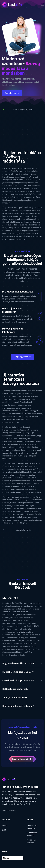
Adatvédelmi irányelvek (32, 827)
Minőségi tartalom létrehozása (12, 330)
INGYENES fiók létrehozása (18, 292)
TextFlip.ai (12, 811)
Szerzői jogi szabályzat (31, 841)
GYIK (4, 830)
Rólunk (5, 826)
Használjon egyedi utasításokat (13, 310)
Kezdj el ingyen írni (12, 93)
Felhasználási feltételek (32, 834)
